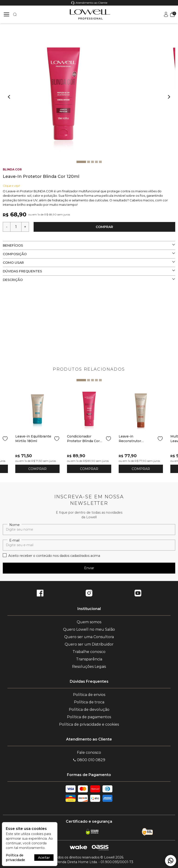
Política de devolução (89, 710)
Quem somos (89, 622)
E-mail (14, 540)
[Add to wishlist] (5, 439)
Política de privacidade (15, 858)
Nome (14, 525)
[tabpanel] (66, 94)
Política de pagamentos (89, 717)
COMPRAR (37, 469)
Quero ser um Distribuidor (89, 644)
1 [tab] (81, 162)
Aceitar (44, 858)
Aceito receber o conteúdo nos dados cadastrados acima (54, 556)
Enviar (89, 568)
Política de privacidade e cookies (89, 724)
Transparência (89, 659)
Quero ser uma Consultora (89, 637)
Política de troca (89, 702)
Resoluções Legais (89, 667)
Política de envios (89, 695)
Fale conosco (89, 752)
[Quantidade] (16, 227)
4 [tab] (96, 162)
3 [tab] (92, 162)
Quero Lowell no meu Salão (89, 629)
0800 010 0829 (89, 760)
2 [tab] (89, 162)
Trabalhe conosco (89, 652)
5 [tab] (100, 162)
